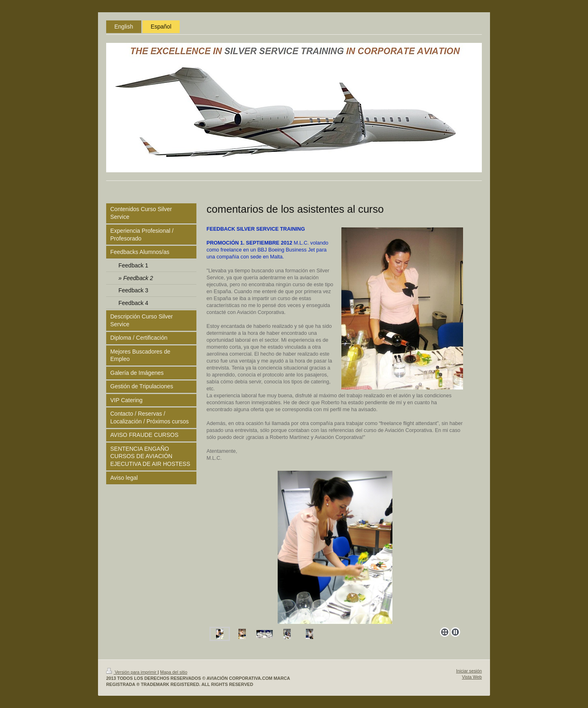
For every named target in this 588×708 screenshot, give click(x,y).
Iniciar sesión (469, 671)
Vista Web (472, 677)
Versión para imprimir (132, 672)
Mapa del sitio (174, 672)
